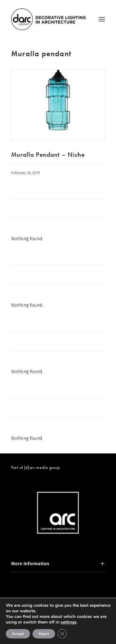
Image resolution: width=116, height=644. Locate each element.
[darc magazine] (48, 19)
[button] (102, 19)
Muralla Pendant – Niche (48, 155)
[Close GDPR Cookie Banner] (62, 634)
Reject (44, 634)
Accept (18, 634)
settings (69, 622)
